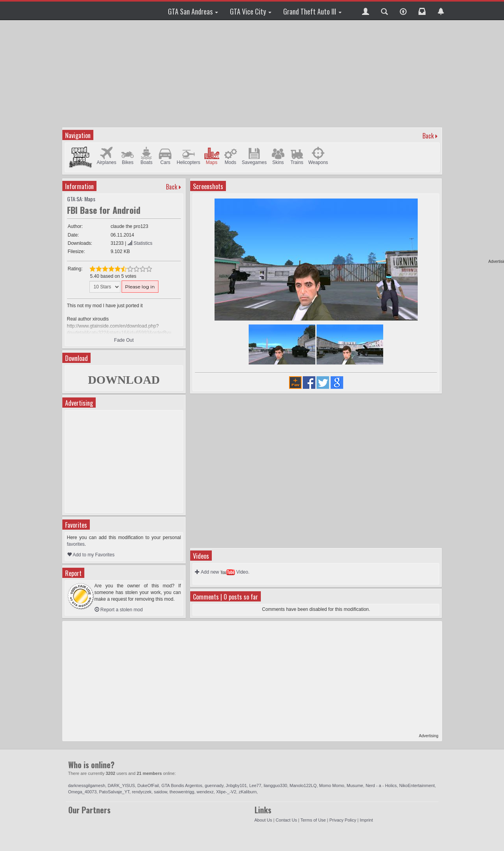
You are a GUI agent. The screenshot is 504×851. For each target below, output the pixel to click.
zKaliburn (247, 792)
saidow (160, 792)
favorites (76, 544)
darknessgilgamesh (87, 785)
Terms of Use (313, 820)
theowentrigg (182, 792)
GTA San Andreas (193, 11)
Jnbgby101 (237, 785)
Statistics (140, 243)
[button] (366, 11)
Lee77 (255, 785)
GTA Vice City (251, 11)
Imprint (366, 820)
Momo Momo (332, 785)
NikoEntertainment (417, 785)
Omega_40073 (83, 792)
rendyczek (142, 792)
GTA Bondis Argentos (182, 785)
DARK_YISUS (121, 785)
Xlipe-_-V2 (226, 792)
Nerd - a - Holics (381, 785)
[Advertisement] (252, 73)
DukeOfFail (148, 785)
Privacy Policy (343, 820)
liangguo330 (275, 785)
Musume (355, 785)
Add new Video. (222, 572)
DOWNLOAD (124, 380)
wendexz (205, 792)
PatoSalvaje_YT (114, 792)
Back (428, 136)
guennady (214, 785)
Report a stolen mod (119, 610)
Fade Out (124, 340)
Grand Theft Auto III (312, 11)
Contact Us (286, 820)
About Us (263, 820)
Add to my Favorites (91, 555)
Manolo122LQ (303, 785)
